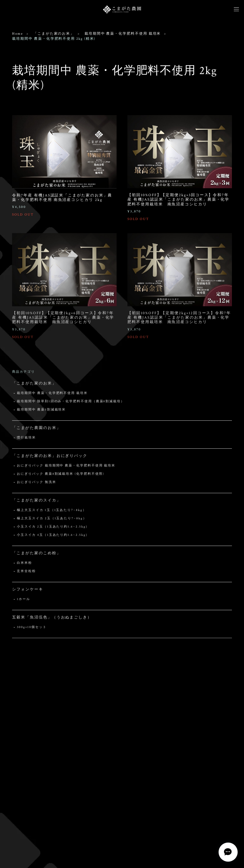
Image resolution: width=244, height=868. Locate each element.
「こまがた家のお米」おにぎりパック (50, 458)
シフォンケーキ (27, 591)
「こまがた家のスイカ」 (36, 502)
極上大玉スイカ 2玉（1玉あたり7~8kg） (52, 520)
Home (18, 34)
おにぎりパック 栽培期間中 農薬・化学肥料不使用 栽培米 (66, 468)
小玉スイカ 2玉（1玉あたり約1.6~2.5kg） (53, 529)
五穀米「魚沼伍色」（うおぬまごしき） (52, 619)
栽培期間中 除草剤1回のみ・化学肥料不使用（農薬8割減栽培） (71, 403)
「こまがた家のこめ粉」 (36, 555)
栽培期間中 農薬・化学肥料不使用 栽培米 (123, 34)
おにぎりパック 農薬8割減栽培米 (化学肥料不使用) (61, 476)
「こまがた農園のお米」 (36, 430)
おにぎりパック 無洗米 (36, 484)
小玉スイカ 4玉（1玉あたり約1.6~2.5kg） (53, 537)
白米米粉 (24, 565)
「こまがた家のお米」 (54, 34)
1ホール (24, 601)
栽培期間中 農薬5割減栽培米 (41, 412)
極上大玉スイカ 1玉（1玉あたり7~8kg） (51, 512)
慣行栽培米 (26, 440)
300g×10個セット (32, 629)
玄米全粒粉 (26, 573)
